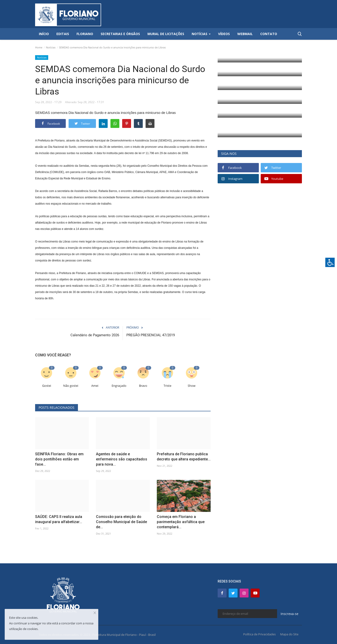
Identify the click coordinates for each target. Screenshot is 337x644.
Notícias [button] (201, 34)
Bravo (143, 386)
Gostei (47, 386)
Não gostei (71, 386)
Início (44, 34)
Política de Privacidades (259, 634)
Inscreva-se (289, 614)
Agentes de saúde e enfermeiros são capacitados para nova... (122, 459)
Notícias (51, 47)
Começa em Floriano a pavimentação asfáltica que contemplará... (181, 522)
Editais (63, 34)
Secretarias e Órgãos (120, 34)
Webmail (245, 34)
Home (39, 47)
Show (192, 386)
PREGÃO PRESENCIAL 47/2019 (151, 335)
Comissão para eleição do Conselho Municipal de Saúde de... (121, 522)
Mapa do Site (289, 634)
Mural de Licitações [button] (166, 34)
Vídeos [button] (224, 34)
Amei (95, 386)
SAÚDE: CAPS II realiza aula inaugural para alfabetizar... (59, 519)
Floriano (85, 34)
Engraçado (119, 386)
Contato (269, 34)
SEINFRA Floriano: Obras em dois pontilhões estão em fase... (59, 459)
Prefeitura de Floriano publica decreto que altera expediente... (184, 457)
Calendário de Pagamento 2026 (95, 335)
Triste (167, 386)
